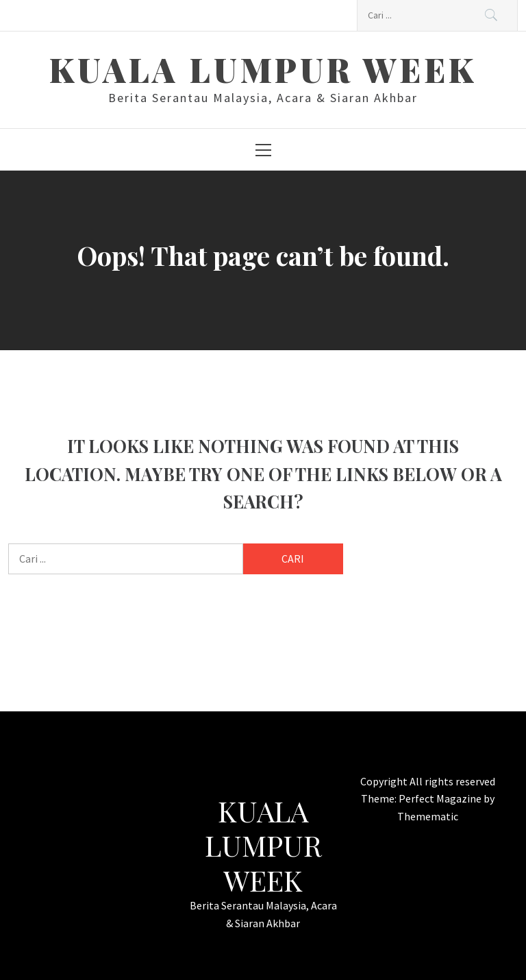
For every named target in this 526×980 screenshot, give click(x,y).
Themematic (428, 816)
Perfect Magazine (441, 798)
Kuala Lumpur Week (263, 69)
